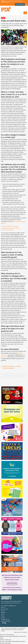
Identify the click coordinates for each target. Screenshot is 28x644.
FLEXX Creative (24, 632)
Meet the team (5, 609)
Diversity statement (6, 621)
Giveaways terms (5, 619)
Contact (3, 611)
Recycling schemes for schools (11, 228)
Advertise (3, 613)
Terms (3, 614)
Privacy (3, 616)
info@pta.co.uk (12, 606)
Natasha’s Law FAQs (8, 230)
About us (3, 607)
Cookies (3, 618)
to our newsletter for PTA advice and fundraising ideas (12, 2)
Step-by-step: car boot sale (10, 226)
